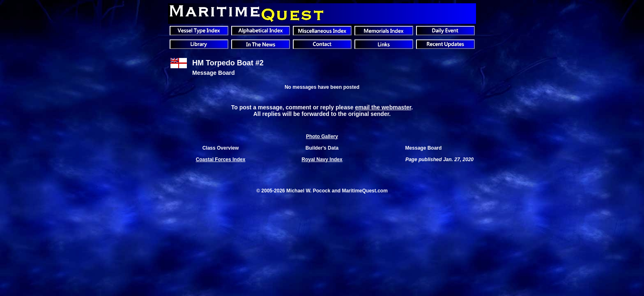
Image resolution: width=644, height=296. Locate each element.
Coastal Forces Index (221, 160)
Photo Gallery (322, 136)
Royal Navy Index (322, 160)
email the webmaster (383, 107)
